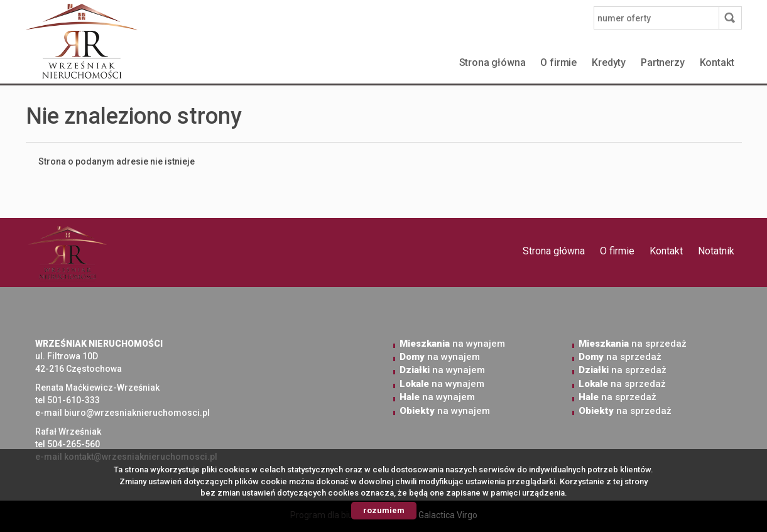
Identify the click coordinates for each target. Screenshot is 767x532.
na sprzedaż (633, 344)
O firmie (558, 62)
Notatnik (716, 251)
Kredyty (609, 62)
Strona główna (492, 62)
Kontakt (717, 62)
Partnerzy (663, 62)
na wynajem (452, 344)
